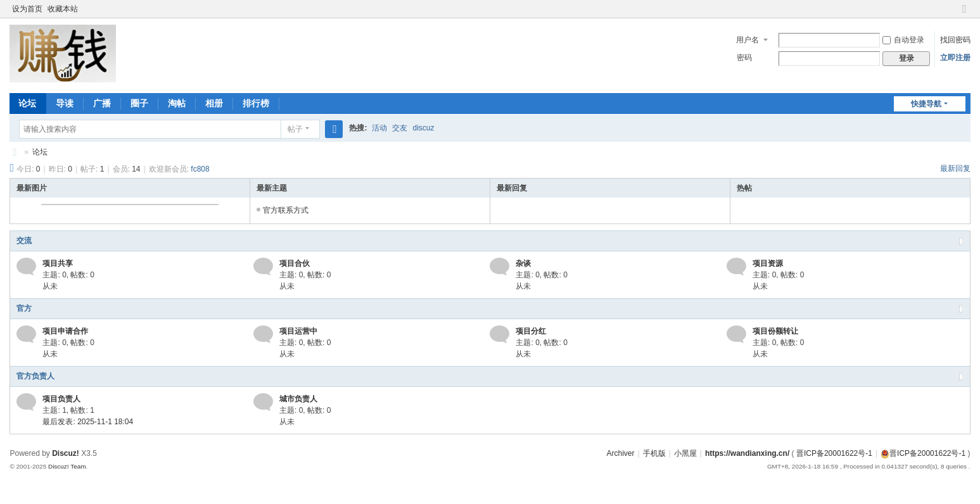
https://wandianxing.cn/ (747, 453)
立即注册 (955, 58)
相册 (214, 103)
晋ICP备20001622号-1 (834, 453)
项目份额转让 (775, 331)
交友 (400, 128)
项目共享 (58, 263)
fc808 (200, 169)
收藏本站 (63, 9)
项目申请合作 (65, 331)
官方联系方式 (286, 210)
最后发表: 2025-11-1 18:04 (88, 422)
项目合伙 (295, 263)
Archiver (620, 453)
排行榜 (256, 103)
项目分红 (531, 331)
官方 (24, 308)
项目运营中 (298, 331)
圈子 (139, 103)
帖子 (295, 129)
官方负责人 (35, 376)
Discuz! (66, 453)
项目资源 (768, 263)
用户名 (748, 40)
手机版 (654, 453)
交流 (24, 241)
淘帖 (177, 103)
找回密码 (955, 40)
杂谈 (523, 263)
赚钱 (15, 152)
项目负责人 (61, 399)
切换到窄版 (965, 14)
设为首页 (27, 9)
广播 (102, 103)
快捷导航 (926, 104)
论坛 (27, 103)
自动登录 (903, 40)
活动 (379, 128)
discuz (423, 128)
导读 (65, 103)
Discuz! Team (67, 466)
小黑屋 (685, 453)
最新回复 (955, 168)
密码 (744, 58)
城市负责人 (298, 399)
